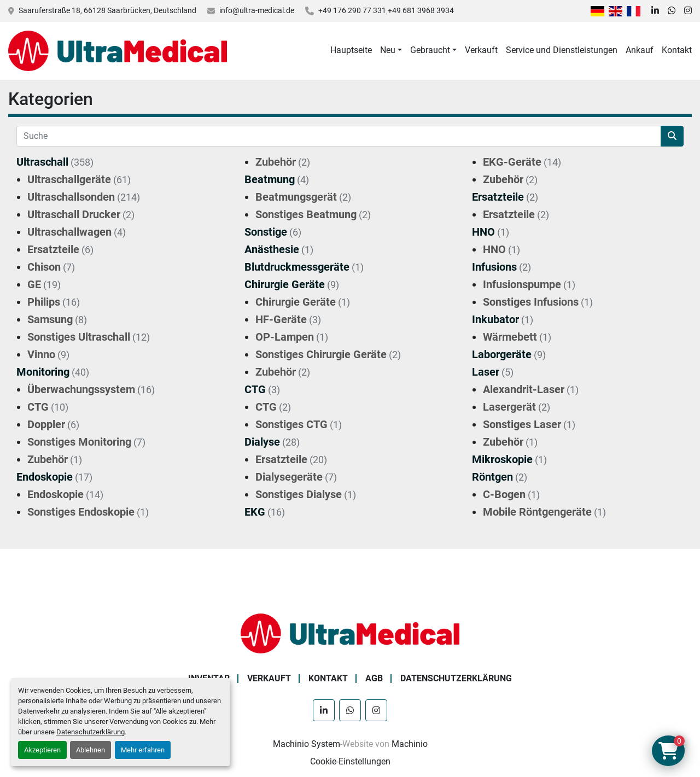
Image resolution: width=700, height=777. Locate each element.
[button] (391, 50)
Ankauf (640, 50)
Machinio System (307, 744)
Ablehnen (91, 750)
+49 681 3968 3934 (421, 10)
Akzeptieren (42, 750)
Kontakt (677, 50)
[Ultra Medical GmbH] (350, 633)
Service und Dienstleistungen (562, 50)
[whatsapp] (672, 11)
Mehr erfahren (143, 750)
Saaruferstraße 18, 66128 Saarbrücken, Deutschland (107, 10)
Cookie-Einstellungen (350, 761)
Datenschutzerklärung (91, 732)
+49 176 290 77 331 (352, 10)
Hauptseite (351, 50)
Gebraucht (430, 50)
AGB (374, 678)
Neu (388, 50)
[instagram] (688, 11)
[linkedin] (655, 11)
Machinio (410, 744)
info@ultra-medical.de (257, 10)
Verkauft (481, 50)
